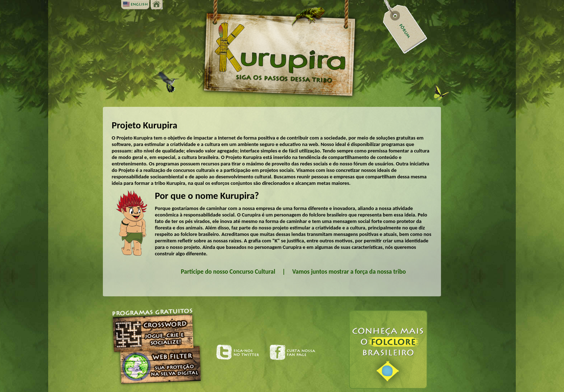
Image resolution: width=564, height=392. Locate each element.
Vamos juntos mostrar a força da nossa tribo (349, 272)
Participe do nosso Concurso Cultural (228, 272)
